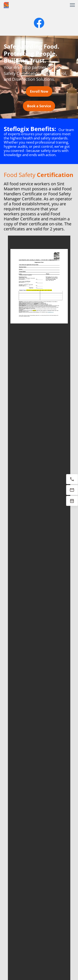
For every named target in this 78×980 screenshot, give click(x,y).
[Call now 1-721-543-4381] (72, 479)
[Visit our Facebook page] (39, 23)
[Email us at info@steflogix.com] (72, 490)
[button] (72, 5)
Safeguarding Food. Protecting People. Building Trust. (32, 53)
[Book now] (72, 501)
